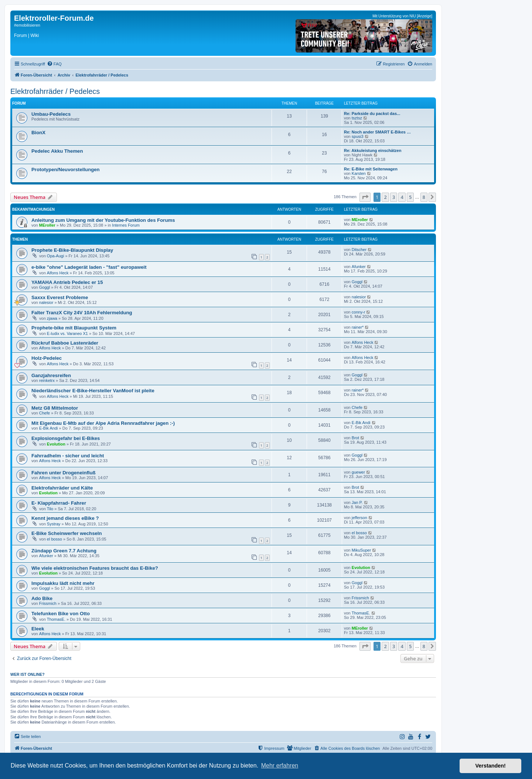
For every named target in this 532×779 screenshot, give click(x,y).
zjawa (52, 318)
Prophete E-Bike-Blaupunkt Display (72, 250)
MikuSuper (362, 550)
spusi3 (358, 136)
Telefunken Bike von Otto (61, 614)
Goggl (45, 287)
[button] (365, 197)
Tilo (50, 509)
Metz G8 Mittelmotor (55, 408)
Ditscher (359, 250)
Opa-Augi (55, 256)
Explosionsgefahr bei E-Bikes (66, 438)
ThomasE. (56, 619)
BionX (38, 133)
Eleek (38, 629)
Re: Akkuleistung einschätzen (373, 150)
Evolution (56, 444)
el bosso (54, 539)
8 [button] (424, 197)
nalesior (46, 302)
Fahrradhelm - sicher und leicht (68, 456)
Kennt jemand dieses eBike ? (65, 518)
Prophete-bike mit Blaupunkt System (74, 328)
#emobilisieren (27, 25)
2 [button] (385, 197)
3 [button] (394, 197)
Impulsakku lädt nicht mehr (63, 583)
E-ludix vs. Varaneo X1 (67, 333)
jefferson (359, 518)
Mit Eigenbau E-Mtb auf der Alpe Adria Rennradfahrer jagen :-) (103, 423)
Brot (355, 438)
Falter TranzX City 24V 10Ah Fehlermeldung (82, 313)
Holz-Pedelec (47, 358)
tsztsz (357, 118)
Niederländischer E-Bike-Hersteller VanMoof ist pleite (93, 391)
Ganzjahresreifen (51, 375)
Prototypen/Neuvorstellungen (66, 170)
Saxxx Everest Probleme (60, 297)
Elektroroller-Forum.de (54, 18)
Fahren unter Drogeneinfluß (64, 473)
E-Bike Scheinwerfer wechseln (67, 533)
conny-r (359, 312)
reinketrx (47, 380)
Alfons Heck (58, 273)
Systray (54, 524)
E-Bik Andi (49, 428)
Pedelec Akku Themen (57, 151)
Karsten (359, 173)
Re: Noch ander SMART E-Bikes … (377, 132)
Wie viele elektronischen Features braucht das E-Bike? (95, 568)
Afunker (359, 267)
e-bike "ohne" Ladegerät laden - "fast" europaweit (89, 267)
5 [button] (410, 197)
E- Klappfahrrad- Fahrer (59, 503)
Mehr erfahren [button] (280, 766)
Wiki (35, 35)
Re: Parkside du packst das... (372, 114)
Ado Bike (42, 598)
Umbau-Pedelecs (51, 114)
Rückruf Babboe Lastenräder (65, 343)
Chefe (45, 413)
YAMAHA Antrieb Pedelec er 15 (67, 282)
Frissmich (48, 603)
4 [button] (402, 197)
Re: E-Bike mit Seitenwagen (371, 169)
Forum (21, 35)
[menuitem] (54, 64)
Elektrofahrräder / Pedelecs (55, 91)
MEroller (47, 225)
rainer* (358, 327)
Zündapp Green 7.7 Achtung (64, 551)
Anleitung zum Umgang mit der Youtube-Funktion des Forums (103, 220)
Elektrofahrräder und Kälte (62, 488)
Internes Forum (126, 225)
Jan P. (357, 502)
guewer (358, 472)
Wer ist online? (28, 674)
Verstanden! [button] (491, 766)
